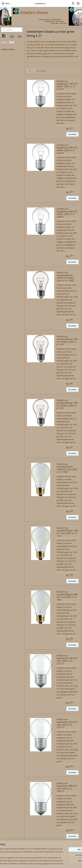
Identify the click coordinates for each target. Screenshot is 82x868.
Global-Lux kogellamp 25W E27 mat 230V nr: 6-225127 (67, 723)
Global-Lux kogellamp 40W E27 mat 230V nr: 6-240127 (67, 787)
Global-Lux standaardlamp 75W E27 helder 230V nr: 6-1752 (67, 404)
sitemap (31, 863)
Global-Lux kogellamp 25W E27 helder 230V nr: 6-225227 (67, 149)
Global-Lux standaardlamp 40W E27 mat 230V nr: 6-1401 (67, 596)
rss (37, 863)
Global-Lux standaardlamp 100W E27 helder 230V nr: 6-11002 (65, 277)
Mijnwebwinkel (68, 863)
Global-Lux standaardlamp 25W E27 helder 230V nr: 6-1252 (67, 340)
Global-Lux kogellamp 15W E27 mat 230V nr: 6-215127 (67, 660)
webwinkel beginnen (46, 863)
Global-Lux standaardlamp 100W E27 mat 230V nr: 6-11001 (67, 468)
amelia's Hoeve (8, 49)
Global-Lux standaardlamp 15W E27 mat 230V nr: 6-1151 (67, 532)
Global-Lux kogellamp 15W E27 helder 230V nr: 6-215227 (67, 85)
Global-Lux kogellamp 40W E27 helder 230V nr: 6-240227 (67, 213)
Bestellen (72, 134)
